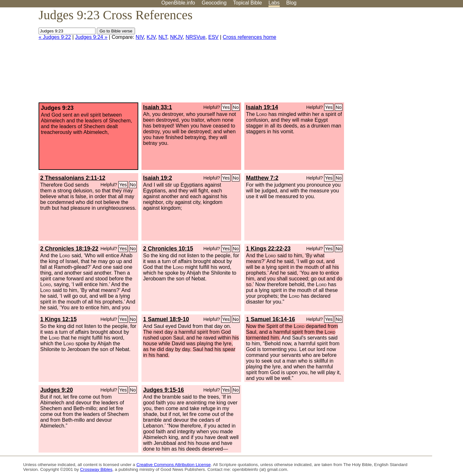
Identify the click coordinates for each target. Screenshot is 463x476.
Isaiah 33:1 (158, 107)
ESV (213, 37)
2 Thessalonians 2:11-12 (73, 178)
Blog (291, 3)
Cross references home (250, 37)
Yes (226, 107)
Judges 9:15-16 (163, 390)
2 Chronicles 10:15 (168, 249)
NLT (163, 37)
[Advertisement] (398, 57)
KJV (151, 37)
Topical (248, 3)
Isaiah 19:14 (262, 107)
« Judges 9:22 (55, 37)
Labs (274, 3)
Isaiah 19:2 (158, 178)
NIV (140, 37)
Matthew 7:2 (262, 178)
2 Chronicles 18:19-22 (69, 249)
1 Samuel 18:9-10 (166, 319)
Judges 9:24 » (91, 37)
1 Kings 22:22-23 (268, 249)
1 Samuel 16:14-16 (271, 319)
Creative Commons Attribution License (173, 465)
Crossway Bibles (96, 469)
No (236, 107)
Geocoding (214, 3)
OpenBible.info (178, 3)
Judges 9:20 (57, 390)
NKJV (176, 37)
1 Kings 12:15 (58, 319)
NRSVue (195, 37)
